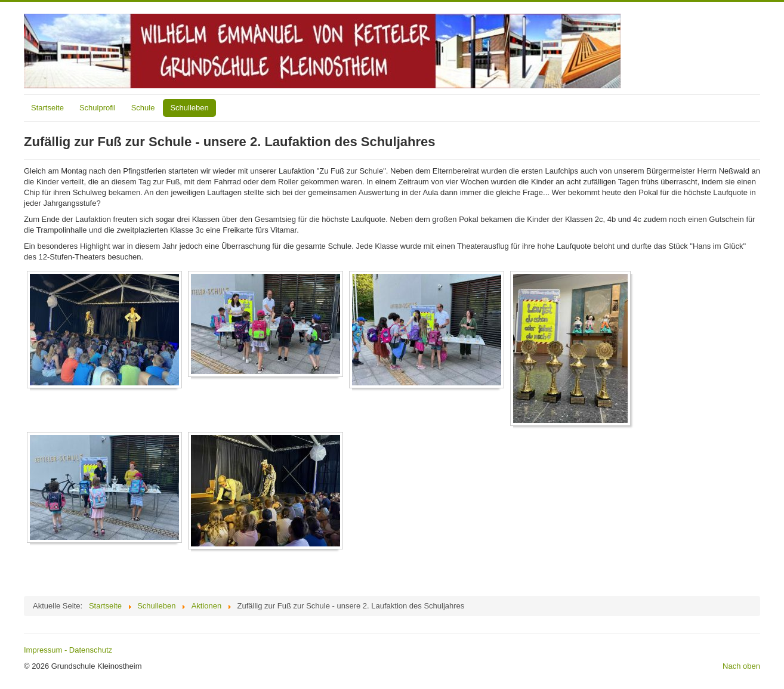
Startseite (47, 108)
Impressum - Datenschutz (68, 650)
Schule (143, 108)
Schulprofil (98, 108)
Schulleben (189, 108)
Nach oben (741, 666)
